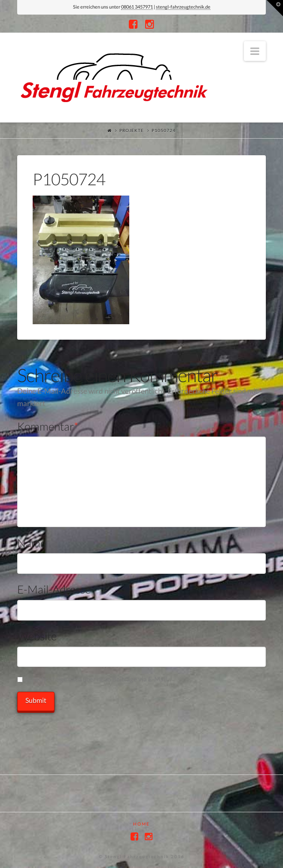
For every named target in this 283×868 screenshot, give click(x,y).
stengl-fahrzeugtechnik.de (183, 7)
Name (32, 543)
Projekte (132, 130)
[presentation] (82, 729)
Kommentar (48, 426)
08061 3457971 (137, 7)
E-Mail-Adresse (54, 589)
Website (37, 636)
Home (141, 824)
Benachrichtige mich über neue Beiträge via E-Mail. (96, 679)
